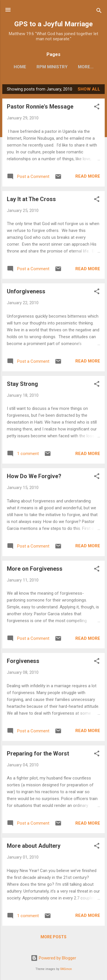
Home (20, 67)
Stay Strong (22, 384)
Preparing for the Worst (38, 753)
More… (86, 67)
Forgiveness (23, 661)
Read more (88, 176)
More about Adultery (34, 846)
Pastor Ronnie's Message (40, 107)
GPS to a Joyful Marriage (53, 24)
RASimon (66, 969)
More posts (53, 937)
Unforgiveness (26, 291)
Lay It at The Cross (31, 199)
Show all (89, 89)
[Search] (99, 12)
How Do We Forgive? (34, 476)
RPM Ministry (52, 67)
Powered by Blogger (53, 958)
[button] (97, 108)
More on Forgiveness (35, 569)
